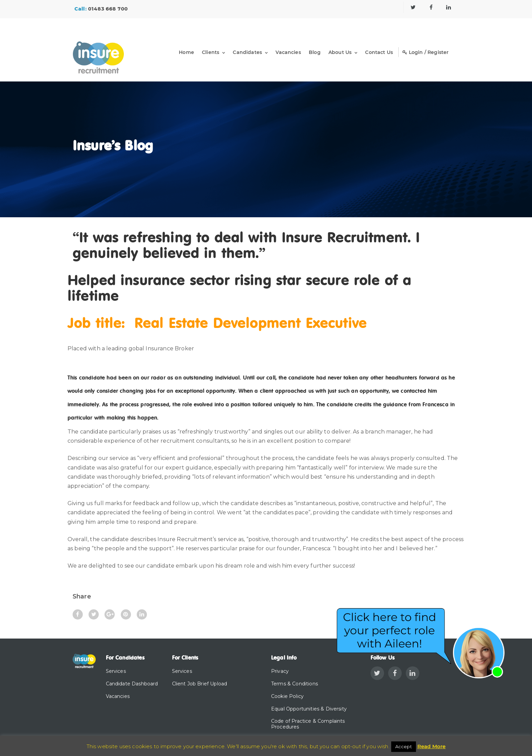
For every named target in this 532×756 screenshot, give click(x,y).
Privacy (280, 671)
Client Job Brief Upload (200, 684)
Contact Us (379, 52)
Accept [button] (404, 746)
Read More (431, 746)
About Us (340, 52)
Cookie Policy (287, 696)
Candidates (247, 52)
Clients (211, 52)
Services (116, 671)
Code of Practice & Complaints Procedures (308, 724)
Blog (315, 52)
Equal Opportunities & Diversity (309, 709)
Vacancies (288, 52)
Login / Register (425, 52)
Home (186, 52)
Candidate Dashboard (132, 684)
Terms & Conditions (294, 684)
